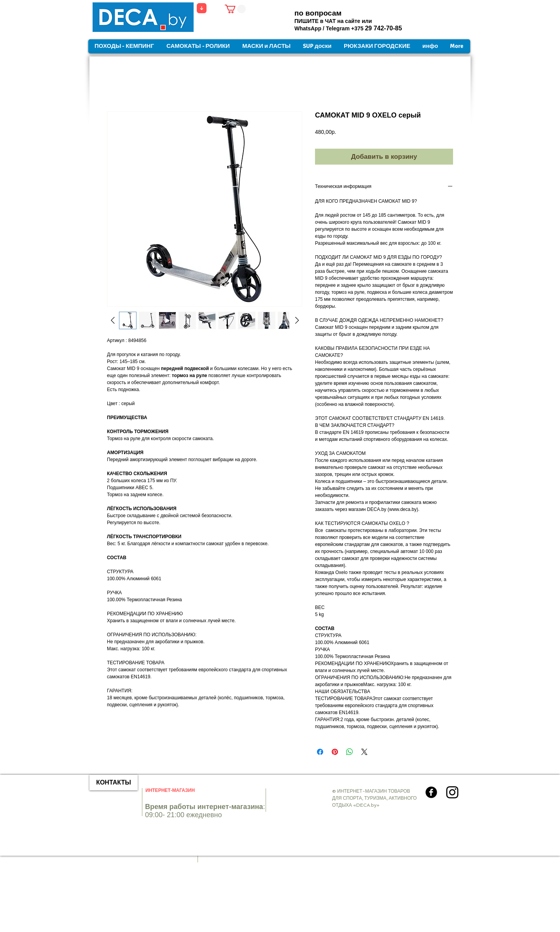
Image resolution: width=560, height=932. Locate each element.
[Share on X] (364, 752)
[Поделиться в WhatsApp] (350, 752)
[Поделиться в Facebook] (320, 752)
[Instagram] (452, 792)
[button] (235, 9)
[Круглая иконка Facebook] (431, 792)
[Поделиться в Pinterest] (335, 752)
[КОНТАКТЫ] (114, 783)
